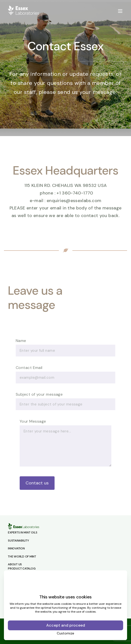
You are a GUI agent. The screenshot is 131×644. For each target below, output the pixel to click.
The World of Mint (22, 556)
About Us (15, 564)
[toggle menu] (120, 11)
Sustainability (18, 541)
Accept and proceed (66, 625)
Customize (65, 633)
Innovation (16, 548)
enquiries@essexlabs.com (74, 203)
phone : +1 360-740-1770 (66, 196)
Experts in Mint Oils (22, 532)
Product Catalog (22, 568)
